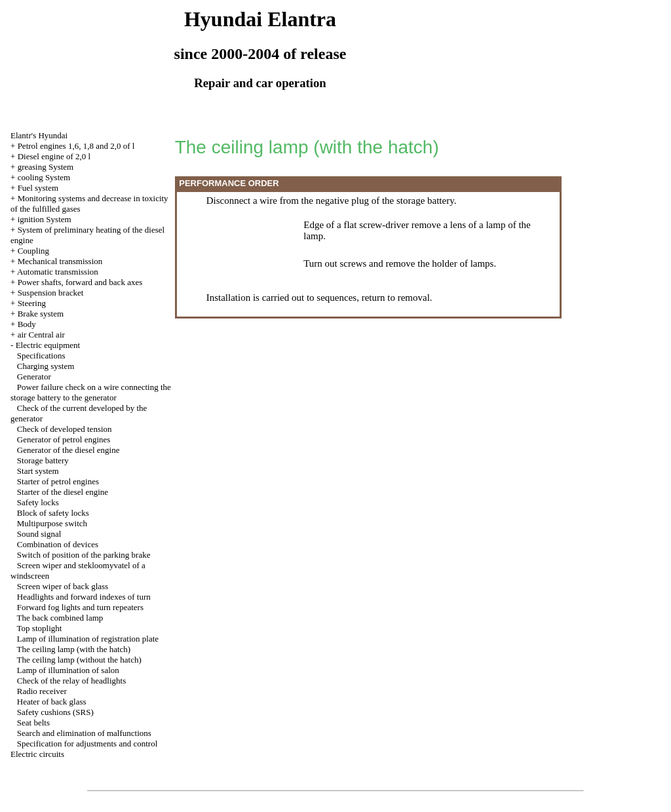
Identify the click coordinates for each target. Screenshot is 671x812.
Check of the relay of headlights (71, 681)
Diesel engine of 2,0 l (54, 156)
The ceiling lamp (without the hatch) (79, 660)
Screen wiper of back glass (63, 586)
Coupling (33, 251)
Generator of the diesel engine (68, 450)
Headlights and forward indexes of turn (84, 597)
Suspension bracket (51, 293)
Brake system (41, 314)
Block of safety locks (53, 513)
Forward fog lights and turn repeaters (80, 607)
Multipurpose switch (52, 523)
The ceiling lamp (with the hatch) (74, 649)
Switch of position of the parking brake (84, 555)
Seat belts (33, 723)
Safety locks (38, 502)
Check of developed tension (65, 429)
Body (27, 324)
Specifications (41, 356)
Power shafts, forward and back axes (80, 282)
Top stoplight (40, 628)
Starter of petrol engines (58, 481)
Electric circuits (37, 754)
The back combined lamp (60, 618)
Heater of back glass (52, 702)
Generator (34, 377)
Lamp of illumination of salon (68, 670)
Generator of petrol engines (64, 439)
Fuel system (38, 188)
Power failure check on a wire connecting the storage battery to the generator (91, 392)
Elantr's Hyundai (39, 135)
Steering (32, 303)
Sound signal (39, 534)
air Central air (41, 335)
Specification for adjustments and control (87, 744)
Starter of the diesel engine (63, 492)
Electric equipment (48, 345)
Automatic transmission (58, 272)
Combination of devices (58, 544)
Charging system (46, 366)
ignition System (45, 219)
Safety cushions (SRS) (55, 712)
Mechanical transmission (60, 261)
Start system (38, 471)
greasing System (46, 167)
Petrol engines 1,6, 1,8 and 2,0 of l (76, 146)
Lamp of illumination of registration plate (88, 639)
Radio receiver (42, 691)
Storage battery (43, 460)
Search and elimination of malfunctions (84, 733)
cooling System (44, 177)
